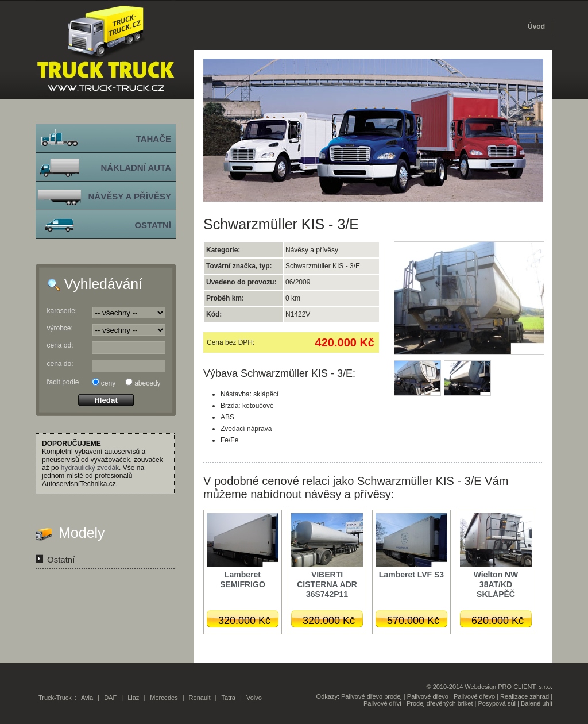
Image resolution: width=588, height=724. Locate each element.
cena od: (60, 345)
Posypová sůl (497, 703)
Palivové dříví (382, 703)
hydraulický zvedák (90, 468)
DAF (110, 698)
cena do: (60, 364)
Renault (200, 698)
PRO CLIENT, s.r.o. (525, 687)
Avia (87, 698)
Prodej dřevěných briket (440, 703)
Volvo (254, 698)
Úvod (536, 26)
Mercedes (164, 698)
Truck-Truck (55, 698)
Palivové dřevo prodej (372, 696)
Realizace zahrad (525, 696)
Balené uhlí (537, 703)
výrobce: (60, 328)
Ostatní (61, 559)
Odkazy (327, 696)
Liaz (133, 698)
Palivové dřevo (428, 696)
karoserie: (62, 311)
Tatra (229, 698)
